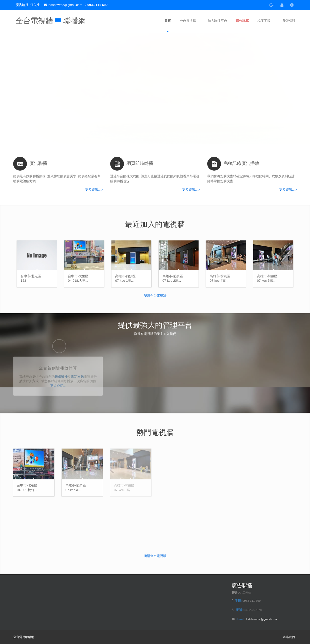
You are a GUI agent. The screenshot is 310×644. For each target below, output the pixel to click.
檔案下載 (266, 21)
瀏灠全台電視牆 (155, 296)
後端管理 (289, 21)
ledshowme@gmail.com (65, 5)
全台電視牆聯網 (24, 637)
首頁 (168, 21)
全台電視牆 (189, 21)
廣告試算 (242, 21)
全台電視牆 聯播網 (51, 19)
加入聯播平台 (217, 21)
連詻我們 (289, 637)
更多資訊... (94, 190)
